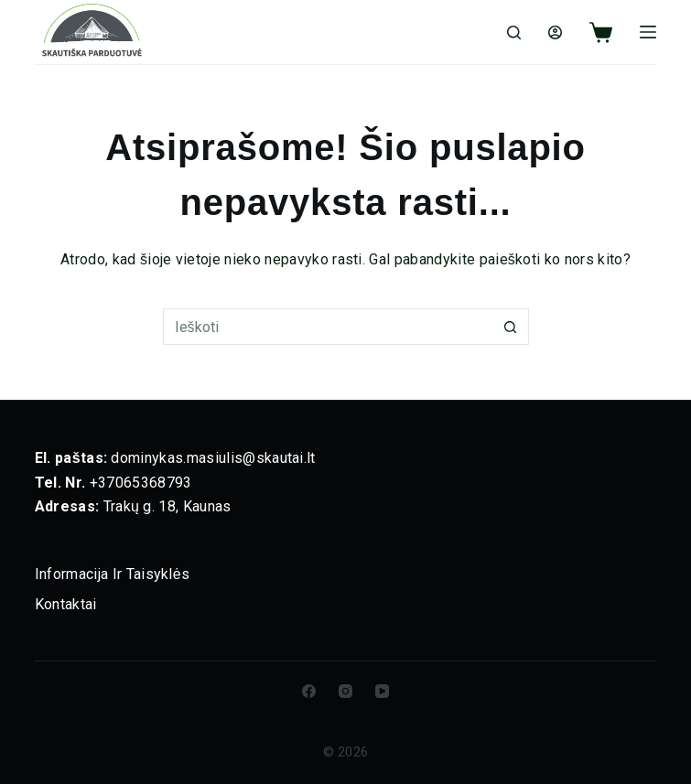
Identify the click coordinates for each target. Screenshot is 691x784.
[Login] (555, 32)
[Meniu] (648, 32)
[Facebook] (309, 691)
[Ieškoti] (514, 32)
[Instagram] (345, 691)
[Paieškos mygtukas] (511, 327)
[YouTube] (382, 691)
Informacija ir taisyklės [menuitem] (113, 574)
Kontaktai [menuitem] (66, 604)
